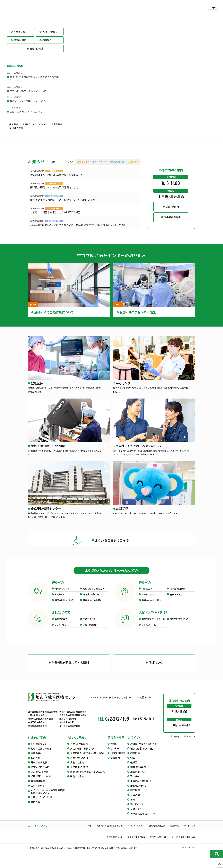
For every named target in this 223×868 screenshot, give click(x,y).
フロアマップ (61, 629)
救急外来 (36, 762)
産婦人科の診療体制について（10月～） (30, 95)
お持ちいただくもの (179, 623)
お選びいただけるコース (153, 623)
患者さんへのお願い (92, 604)
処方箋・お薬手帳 (91, 598)
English (214, 8)
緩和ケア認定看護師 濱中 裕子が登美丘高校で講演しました (63, 204)
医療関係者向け (100, 166)
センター (115, 752)
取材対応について (115, 841)
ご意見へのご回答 (158, 841)
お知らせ (178, 740)
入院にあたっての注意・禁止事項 (87, 757)
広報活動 (135, 799)
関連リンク (175, 830)
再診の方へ (147, 592)
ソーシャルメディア (136, 830)
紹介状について (62, 592)
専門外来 (36, 806)
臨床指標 (135, 794)
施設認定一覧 (137, 776)
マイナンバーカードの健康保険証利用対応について (48, 795)
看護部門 (115, 762)
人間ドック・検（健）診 (42, 801)
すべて (71, 166)
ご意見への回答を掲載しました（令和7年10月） (55, 216)
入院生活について (79, 762)
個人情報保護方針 (157, 830)
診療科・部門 (148, 598)
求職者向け (133, 166)
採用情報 (14, 128)
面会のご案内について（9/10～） (26, 115)
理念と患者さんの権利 (142, 752)
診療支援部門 (118, 757)
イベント (43, 128)
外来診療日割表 (178, 592)
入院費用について (79, 771)
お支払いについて (63, 598)
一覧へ (53, 166)
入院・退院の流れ (79, 748)
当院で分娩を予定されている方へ (87, 776)
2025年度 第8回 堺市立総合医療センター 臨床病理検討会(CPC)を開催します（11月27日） (79, 229)
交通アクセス (29, 128)
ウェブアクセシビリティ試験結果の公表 (105, 830)
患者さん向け (83, 166)
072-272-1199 (117, 723)
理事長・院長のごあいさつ (144, 748)
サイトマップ (190, 830)
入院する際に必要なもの (83, 752)
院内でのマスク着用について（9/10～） (29, 105)
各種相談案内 (38, 785)
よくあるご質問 (16, 132)
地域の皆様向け (117, 166)
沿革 (133, 762)
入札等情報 (57, 128)
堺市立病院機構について (143, 817)
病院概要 (135, 757)
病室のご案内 (77, 766)
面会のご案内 (61, 623)
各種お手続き (176, 598)
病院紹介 (134, 742)
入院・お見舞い (77, 742)
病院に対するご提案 (136, 841)
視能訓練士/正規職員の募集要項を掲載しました (57, 179)
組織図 (134, 766)
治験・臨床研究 (138, 789)
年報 (133, 803)
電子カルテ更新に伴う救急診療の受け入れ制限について (34, 82)
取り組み (135, 780)
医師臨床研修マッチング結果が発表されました (55, 191)
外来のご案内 (37, 742)
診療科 (114, 748)
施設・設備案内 (90, 629)
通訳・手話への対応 (64, 604)
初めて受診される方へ (94, 592)
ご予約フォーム (149, 629)
